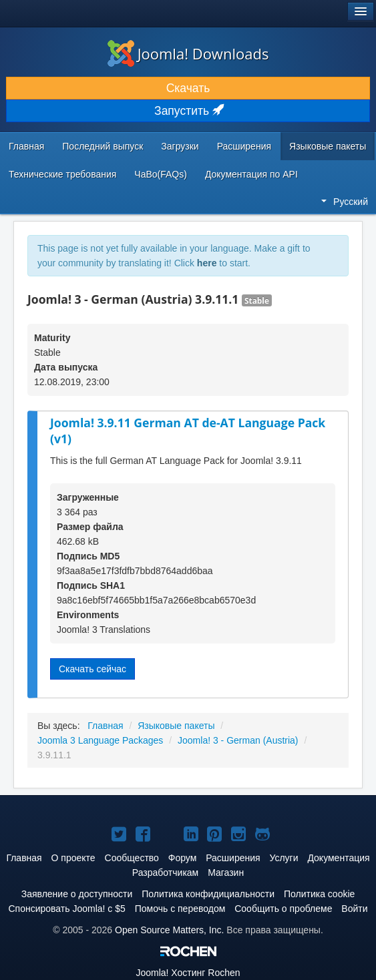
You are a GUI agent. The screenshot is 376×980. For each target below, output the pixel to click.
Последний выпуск (103, 146)
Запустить (188, 111)
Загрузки (180, 146)
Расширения (244, 146)
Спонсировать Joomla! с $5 (66, 909)
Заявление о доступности (77, 894)
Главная (26, 146)
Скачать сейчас (92, 669)
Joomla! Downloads (188, 53)
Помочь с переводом (180, 909)
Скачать (188, 88)
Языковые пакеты (328, 146)
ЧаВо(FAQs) (161, 174)
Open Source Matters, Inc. (169, 930)
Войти (354, 909)
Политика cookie (319, 894)
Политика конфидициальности (208, 894)
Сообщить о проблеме (283, 909)
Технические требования (62, 174)
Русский (345, 202)
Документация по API (251, 174)
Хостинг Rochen (188, 973)
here (207, 263)
